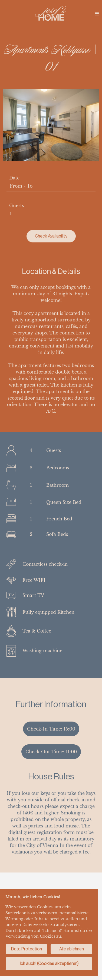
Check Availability (51, 236)
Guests (17, 206)
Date (14, 178)
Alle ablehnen (72, 949)
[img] (97, 14)
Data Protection (27, 949)
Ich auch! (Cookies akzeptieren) (49, 964)
